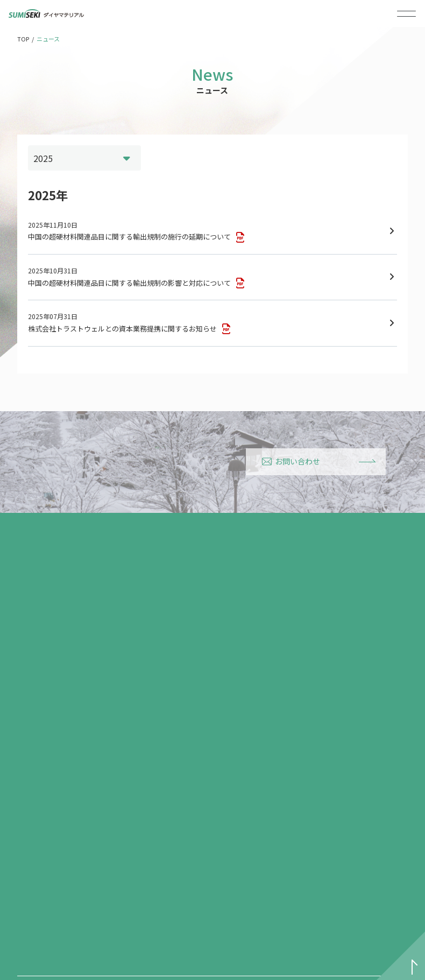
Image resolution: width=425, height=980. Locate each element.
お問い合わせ (291, 461)
